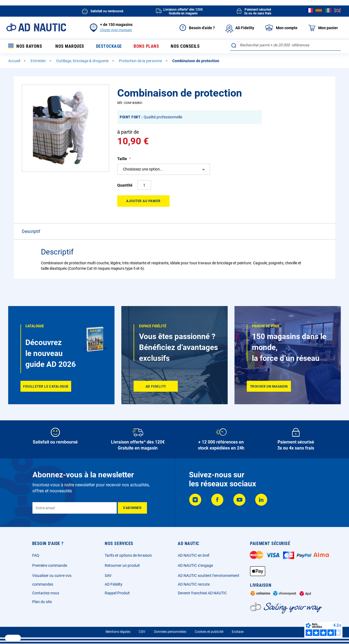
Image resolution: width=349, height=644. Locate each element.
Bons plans (146, 46)
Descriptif (31, 231)
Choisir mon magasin (116, 30)
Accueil (15, 61)
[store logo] (36, 27)
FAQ (36, 555)
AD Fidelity (114, 584)
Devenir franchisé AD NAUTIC (202, 593)
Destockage (109, 46)
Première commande (50, 565)
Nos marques (70, 46)
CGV (142, 632)
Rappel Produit (117, 593)
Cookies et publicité (209, 632)
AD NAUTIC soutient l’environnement (209, 576)
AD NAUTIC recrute (194, 584)
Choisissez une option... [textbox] (143, 169)
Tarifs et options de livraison (128, 555)
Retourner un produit (122, 565)
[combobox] (285, 45)
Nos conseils (185, 46)
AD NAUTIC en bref (194, 555)
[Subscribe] (132, 508)
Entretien (39, 61)
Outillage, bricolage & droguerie (83, 61)
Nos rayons (25, 46)
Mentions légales (118, 632)
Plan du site (42, 602)
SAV (108, 576)
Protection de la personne (141, 61)
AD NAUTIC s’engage (195, 565)
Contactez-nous (46, 593)
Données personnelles (170, 632)
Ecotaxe (238, 632)
